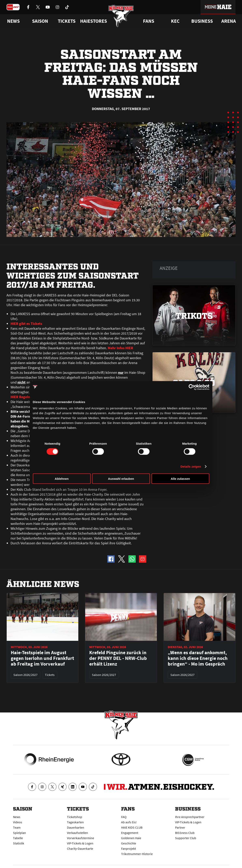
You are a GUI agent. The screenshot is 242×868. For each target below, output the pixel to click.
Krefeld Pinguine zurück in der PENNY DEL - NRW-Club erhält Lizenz (118, 658)
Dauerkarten (76, 827)
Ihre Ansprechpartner (190, 817)
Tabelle (18, 838)
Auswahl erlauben (121, 479)
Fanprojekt (129, 849)
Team (17, 827)
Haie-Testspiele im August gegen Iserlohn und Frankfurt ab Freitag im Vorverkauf (42, 658)
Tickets (67, 21)
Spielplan (19, 833)
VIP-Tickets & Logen (80, 843)
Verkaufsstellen (77, 833)
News (17, 817)
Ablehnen (62, 479)
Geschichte (129, 843)
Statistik (19, 843)
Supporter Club (186, 838)
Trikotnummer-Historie (137, 854)
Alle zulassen (180, 479)
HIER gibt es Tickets (26, 324)
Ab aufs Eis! (129, 822)
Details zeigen (191, 466)
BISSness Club (185, 833)
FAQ (124, 817)
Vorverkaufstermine (81, 838)
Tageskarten (75, 822)
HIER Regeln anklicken (28, 397)
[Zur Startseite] (121, 17)
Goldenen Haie (131, 838)
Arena (229, 21)
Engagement (130, 833)
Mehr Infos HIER (120, 348)
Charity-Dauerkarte (80, 849)
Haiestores (94, 21)
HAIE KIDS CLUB (132, 827)
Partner (180, 827)
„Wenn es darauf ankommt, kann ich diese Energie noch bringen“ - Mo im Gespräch (198, 658)
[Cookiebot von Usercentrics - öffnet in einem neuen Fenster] (192, 387)
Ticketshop (75, 817)
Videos (18, 822)
